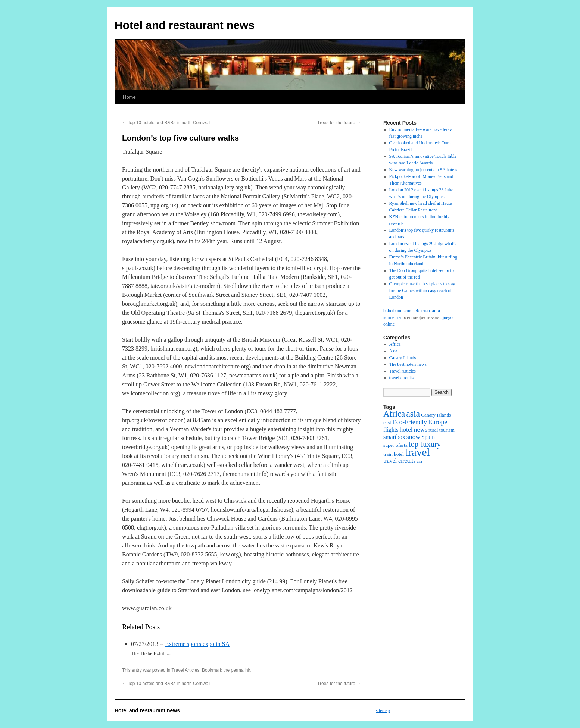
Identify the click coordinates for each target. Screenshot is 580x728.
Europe (438, 422)
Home (129, 97)
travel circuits (402, 378)
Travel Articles (186, 670)
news (421, 429)
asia (413, 414)
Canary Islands (403, 358)
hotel (406, 429)
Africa (395, 344)
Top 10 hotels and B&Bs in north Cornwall (166, 123)
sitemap (383, 710)
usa (419, 462)
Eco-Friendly (410, 422)
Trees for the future (339, 123)
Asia (393, 351)
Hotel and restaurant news (185, 25)
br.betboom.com (398, 311)
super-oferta (395, 445)
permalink (240, 670)
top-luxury (425, 444)
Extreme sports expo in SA (197, 644)
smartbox (394, 437)
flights (391, 429)
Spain (428, 437)
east (387, 422)
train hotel (394, 454)
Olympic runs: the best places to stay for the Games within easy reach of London (422, 291)
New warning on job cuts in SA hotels (423, 170)
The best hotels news (408, 364)
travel (417, 452)
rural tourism (442, 430)
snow (413, 437)
